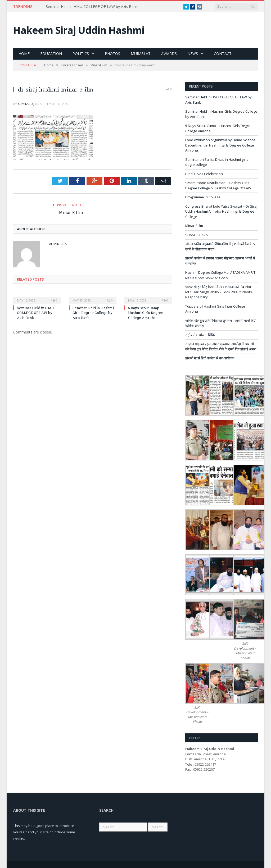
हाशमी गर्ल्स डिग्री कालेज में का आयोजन (210, 358)
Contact (223, 54)
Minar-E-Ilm (71, 213)
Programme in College (203, 197)
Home (24, 54)
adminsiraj (26, 104)
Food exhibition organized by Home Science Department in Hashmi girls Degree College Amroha (220, 145)
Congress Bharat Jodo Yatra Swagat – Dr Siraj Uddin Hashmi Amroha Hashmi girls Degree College (221, 211)
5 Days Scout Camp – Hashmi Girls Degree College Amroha (146, 313)
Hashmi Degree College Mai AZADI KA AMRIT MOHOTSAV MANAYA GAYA (220, 275)
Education (51, 54)
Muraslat (141, 54)
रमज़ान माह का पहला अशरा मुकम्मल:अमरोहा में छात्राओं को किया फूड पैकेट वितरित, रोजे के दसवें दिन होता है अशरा (221, 346)
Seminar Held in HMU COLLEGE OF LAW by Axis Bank (92, 7)
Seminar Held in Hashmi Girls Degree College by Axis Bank (93, 313)
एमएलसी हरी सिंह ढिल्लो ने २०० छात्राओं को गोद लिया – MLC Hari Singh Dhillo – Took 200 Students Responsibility (219, 292)
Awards (169, 54)
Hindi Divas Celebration (204, 174)
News (193, 54)
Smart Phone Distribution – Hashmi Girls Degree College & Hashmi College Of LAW (218, 185)
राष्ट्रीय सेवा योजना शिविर (200, 335)
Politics (81, 54)
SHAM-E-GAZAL (197, 235)
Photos (112, 54)
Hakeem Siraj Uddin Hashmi (79, 30)
